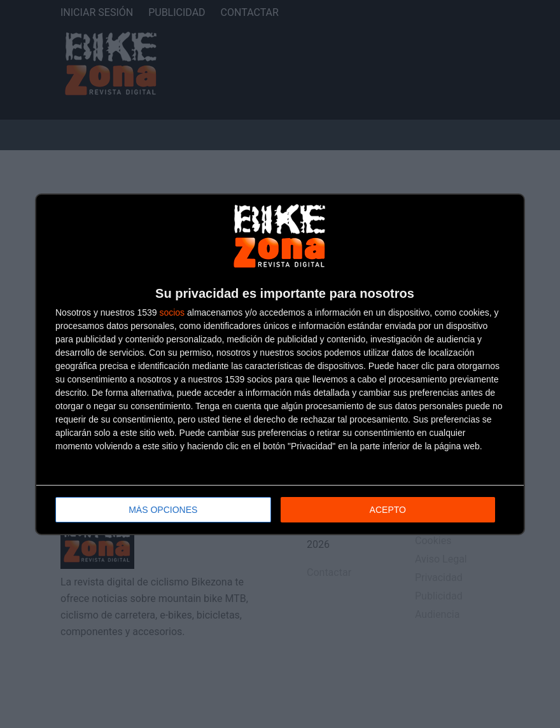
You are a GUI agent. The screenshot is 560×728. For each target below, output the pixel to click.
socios (172, 312)
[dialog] (280, 364)
